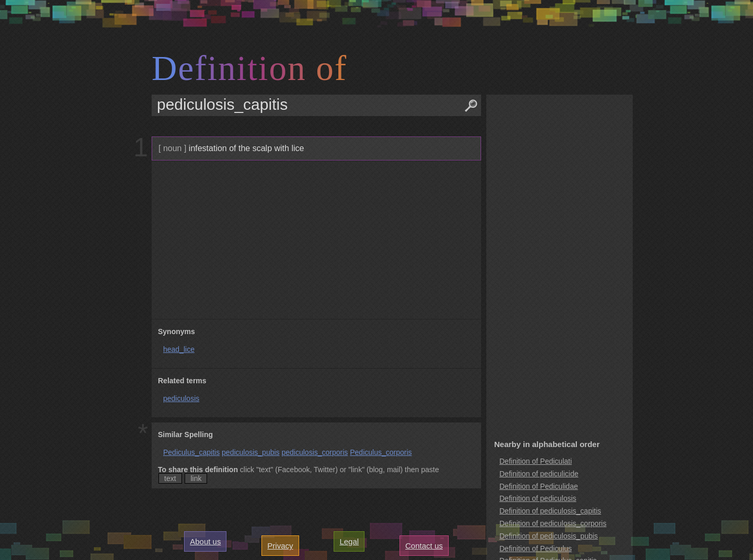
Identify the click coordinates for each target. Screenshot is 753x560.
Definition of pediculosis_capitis (550, 511)
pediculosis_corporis (315, 452)
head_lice (179, 349)
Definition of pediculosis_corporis (553, 523)
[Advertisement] (315, 240)
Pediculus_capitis (191, 452)
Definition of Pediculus (536, 548)
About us (205, 541)
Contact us (424, 546)
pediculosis (181, 398)
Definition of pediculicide (539, 474)
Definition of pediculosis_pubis (549, 536)
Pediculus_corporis (381, 452)
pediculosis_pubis (251, 452)
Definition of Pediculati (536, 461)
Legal (349, 541)
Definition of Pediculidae (539, 486)
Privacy (280, 546)
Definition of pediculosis (538, 498)
